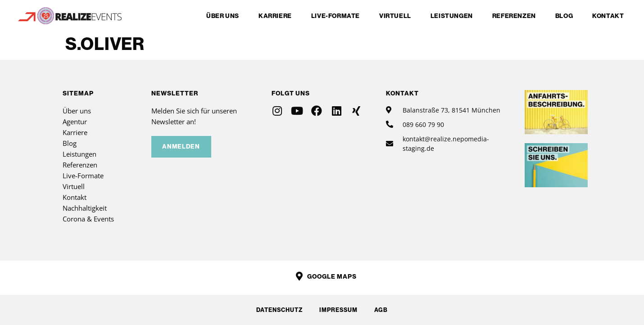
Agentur (75, 122)
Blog (564, 16)
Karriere (275, 16)
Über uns (223, 16)
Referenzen (514, 16)
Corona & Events (88, 219)
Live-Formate (336, 16)
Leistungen (452, 16)
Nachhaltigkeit (85, 208)
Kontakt (608, 16)
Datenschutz (278, 310)
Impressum (338, 310)
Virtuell (395, 16)
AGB (382, 310)
